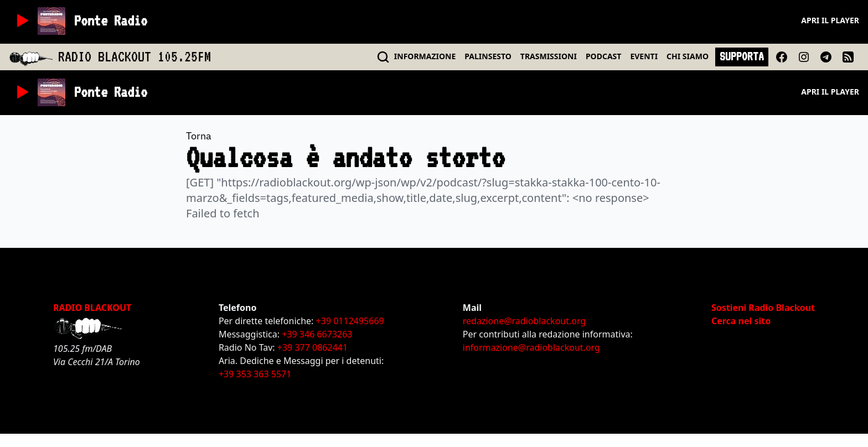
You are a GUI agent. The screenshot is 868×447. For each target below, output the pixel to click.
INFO (425, 56)
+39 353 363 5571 (255, 374)
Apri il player (830, 20)
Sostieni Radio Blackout (763, 308)
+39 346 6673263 (317, 334)
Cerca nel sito (741, 321)
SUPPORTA (742, 56)
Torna (199, 136)
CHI (688, 56)
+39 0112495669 (350, 321)
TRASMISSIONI (549, 56)
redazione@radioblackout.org (524, 321)
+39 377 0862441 (312, 347)
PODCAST (603, 56)
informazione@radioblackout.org (531, 347)
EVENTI (644, 56)
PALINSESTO (488, 56)
